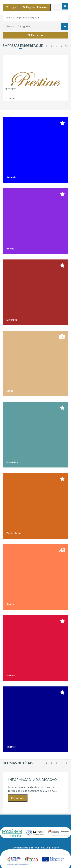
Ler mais (18, 798)
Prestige (10, 89)
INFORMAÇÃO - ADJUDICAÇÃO (32, 780)
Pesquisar (35, 35)
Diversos (10, 98)
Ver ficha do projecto (47, 847)
